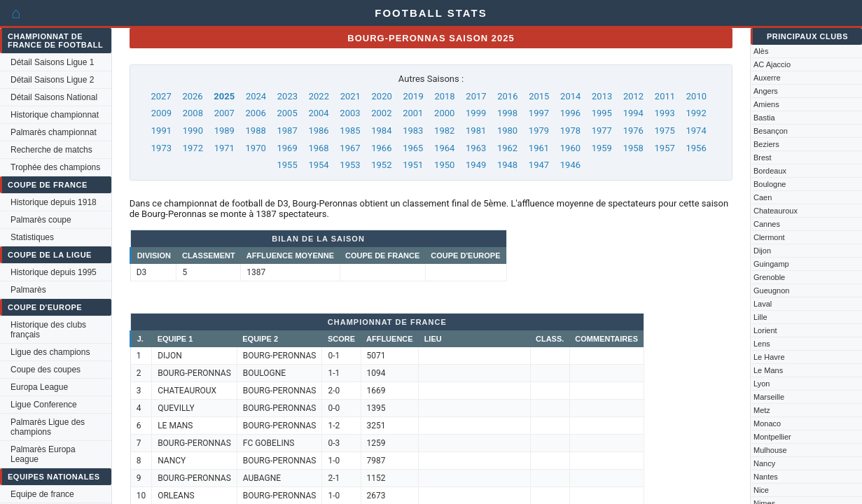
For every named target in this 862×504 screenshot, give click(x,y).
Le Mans (768, 370)
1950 (444, 165)
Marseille (769, 397)
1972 (193, 148)
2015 (539, 96)
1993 (665, 113)
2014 (570, 96)
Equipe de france (42, 494)
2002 (381, 113)
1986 (318, 131)
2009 (161, 113)
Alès (761, 51)
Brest (763, 157)
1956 (696, 148)
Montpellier (772, 437)
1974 (696, 131)
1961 (539, 148)
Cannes (767, 224)
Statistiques (32, 237)
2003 (350, 113)
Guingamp (771, 264)
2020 (382, 96)
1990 (193, 131)
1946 (570, 165)
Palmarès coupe (41, 220)
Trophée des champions (55, 167)
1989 (224, 131)
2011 (665, 96)
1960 (570, 148)
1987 (287, 131)
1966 (381, 148)
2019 (413, 96)
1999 (476, 113)
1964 (444, 148)
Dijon (762, 251)
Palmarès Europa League (43, 454)
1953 (350, 165)
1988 (256, 131)
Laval (763, 304)
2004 (318, 113)
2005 (287, 113)
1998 (507, 113)
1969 (287, 148)
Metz (762, 410)
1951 (413, 165)
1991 (161, 131)
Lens (762, 344)
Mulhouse (770, 450)
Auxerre (767, 78)
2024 (256, 96)
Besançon (771, 131)
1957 (665, 148)
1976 (633, 131)
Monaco (767, 423)
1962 (507, 148)
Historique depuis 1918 (54, 202)
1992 (696, 113)
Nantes (766, 477)
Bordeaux (770, 171)
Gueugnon (771, 290)
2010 (696, 96)
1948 (507, 165)
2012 (633, 96)
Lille (760, 317)
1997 (539, 113)
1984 (381, 131)
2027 (161, 96)
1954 (318, 165)
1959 (602, 148)
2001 (413, 113)
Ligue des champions (50, 352)
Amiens (766, 104)
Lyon (762, 384)
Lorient (765, 330)
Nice (761, 490)
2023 (287, 96)
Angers (766, 91)
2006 (256, 113)
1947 (539, 165)
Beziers (766, 144)
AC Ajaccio (772, 64)
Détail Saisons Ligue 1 (52, 62)
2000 (444, 113)
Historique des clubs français (48, 330)
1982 (444, 131)
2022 (319, 96)
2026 (192, 96)
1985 (350, 131)
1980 (507, 131)
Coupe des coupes (46, 370)
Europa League (39, 387)
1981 (476, 131)
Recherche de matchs (51, 150)
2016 (507, 96)
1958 (633, 148)
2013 (602, 96)
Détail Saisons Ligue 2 (52, 80)
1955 (287, 165)
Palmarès (28, 290)
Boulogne (770, 184)
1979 (539, 131)
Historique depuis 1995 (54, 272)
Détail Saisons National (54, 97)
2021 (350, 96)
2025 (224, 96)
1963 (476, 148)
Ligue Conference (44, 405)
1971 (224, 148)
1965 (413, 148)
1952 (381, 165)
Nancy (764, 463)
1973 (161, 148)
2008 (193, 113)
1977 (602, 131)
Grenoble (769, 277)
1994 (633, 113)
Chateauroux (776, 211)
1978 (570, 131)
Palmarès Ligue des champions (48, 427)
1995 (602, 113)
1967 (350, 148)
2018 (444, 96)
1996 (570, 113)
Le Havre (769, 357)
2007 (224, 113)
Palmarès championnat (54, 132)
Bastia (764, 118)
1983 (413, 131)
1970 (256, 148)
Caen (763, 197)
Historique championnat (55, 115)
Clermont (769, 237)
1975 (665, 131)
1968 (318, 148)
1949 (476, 165)
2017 (476, 96)
